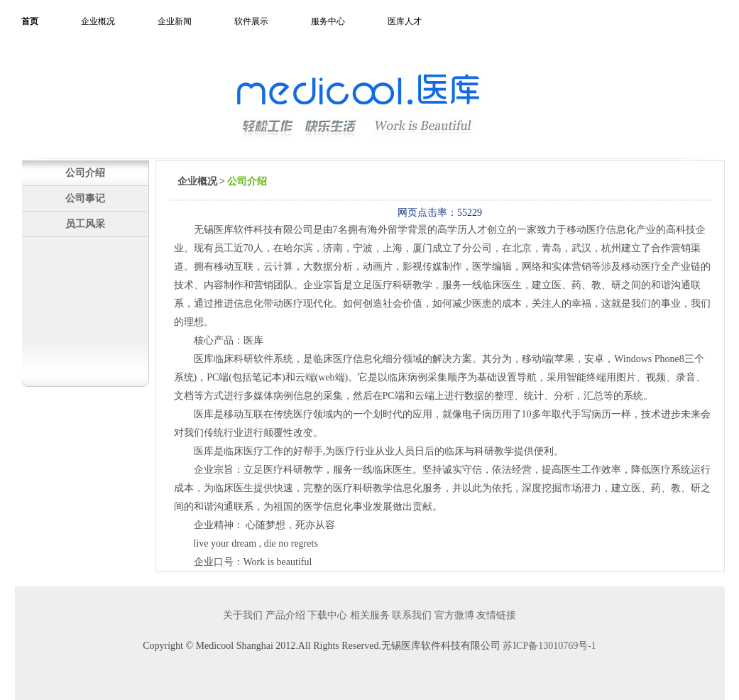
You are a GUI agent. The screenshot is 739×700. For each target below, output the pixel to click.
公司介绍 (85, 173)
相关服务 (370, 615)
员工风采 (85, 224)
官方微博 (454, 615)
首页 (30, 21)
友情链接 (496, 615)
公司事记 (85, 198)
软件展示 (251, 21)
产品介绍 (285, 615)
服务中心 (328, 21)
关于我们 (243, 615)
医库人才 (405, 21)
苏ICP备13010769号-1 (549, 646)
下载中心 (327, 615)
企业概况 (98, 21)
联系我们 (412, 615)
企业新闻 (175, 21)
